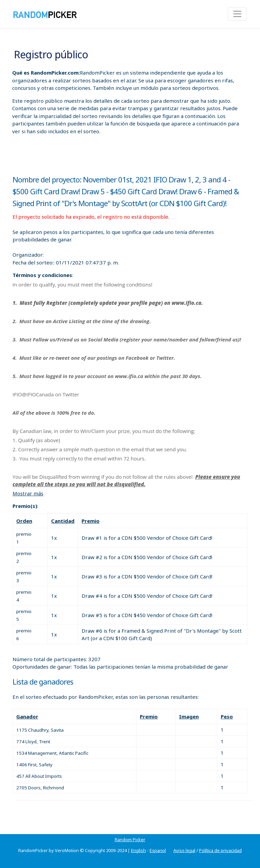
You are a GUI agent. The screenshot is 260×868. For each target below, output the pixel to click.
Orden (24, 521)
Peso (227, 716)
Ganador (27, 716)
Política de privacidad (220, 850)
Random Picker (130, 840)
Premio (91, 521)
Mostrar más (28, 493)
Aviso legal (184, 850)
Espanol (158, 850)
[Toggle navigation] (237, 14)
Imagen (189, 716)
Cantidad (63, 521)
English (138, 850)
